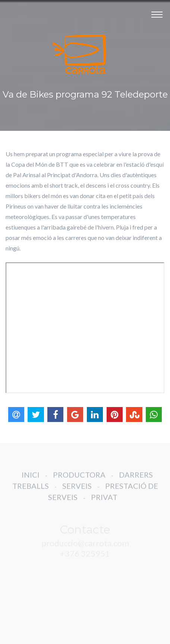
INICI (31, 478)
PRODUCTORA (79, 478)
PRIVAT (104, 501)
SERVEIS (77, 490)
